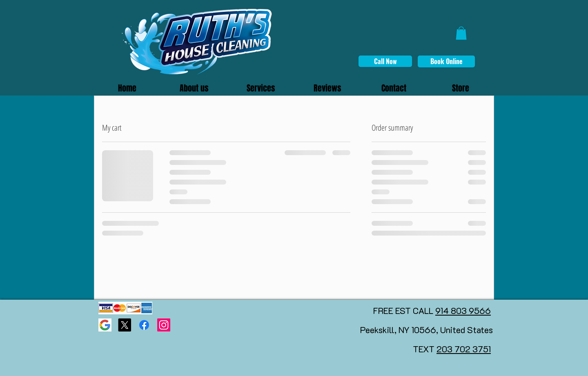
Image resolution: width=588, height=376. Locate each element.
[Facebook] (144, 325)
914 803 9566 (463, 310)
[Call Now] (385, 61)
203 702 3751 (464, 349)
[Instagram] (164, 325)
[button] (461, 33)
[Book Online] (446, 61)
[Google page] (105, 325)
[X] (125, 325)
